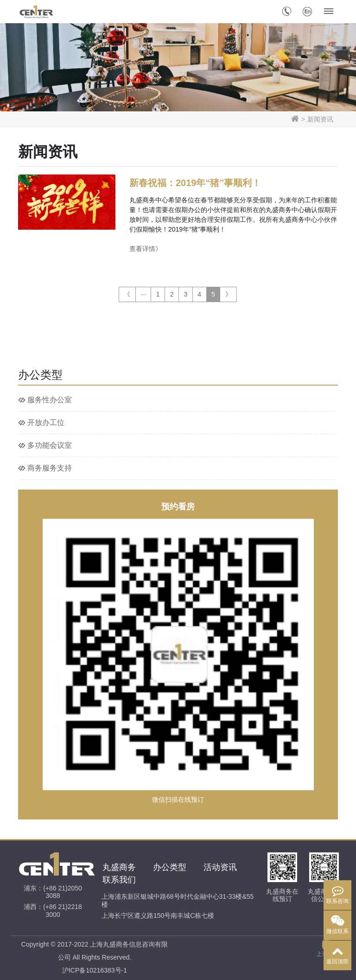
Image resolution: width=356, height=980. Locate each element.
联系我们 (119, 880)
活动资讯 (220, 867)
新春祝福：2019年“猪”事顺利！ (195, 183)
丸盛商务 (119, 867)
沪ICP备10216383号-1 (95, 970)
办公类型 (170, 867)
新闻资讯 (320, 119)
